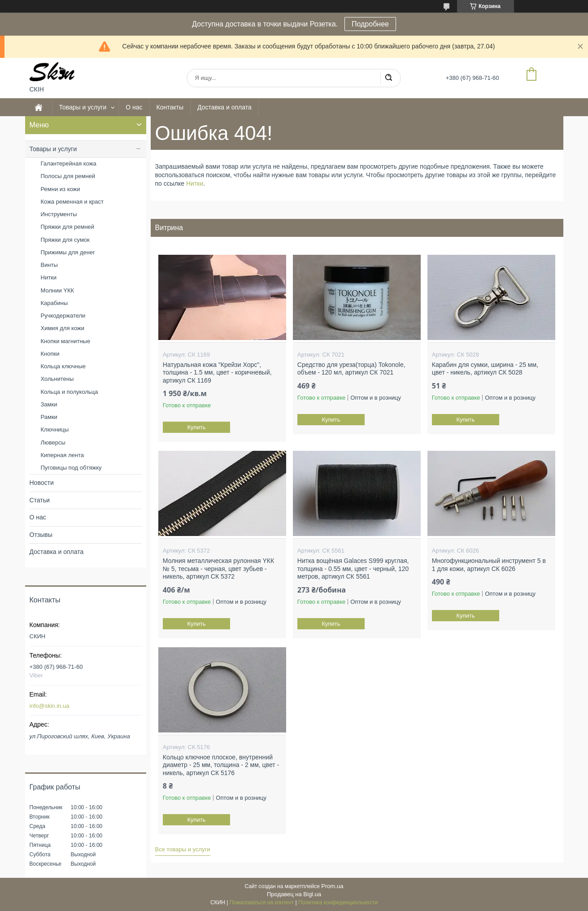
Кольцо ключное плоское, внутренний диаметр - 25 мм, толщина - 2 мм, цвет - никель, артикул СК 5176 (221, 765)
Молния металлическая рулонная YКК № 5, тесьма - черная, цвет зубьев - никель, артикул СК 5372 (218, 569)
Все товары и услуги (183, 849)
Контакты (170, 107)
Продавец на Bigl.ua (294, 894)
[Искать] (388, 78)
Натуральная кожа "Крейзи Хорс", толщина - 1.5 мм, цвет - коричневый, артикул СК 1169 (217, 373)
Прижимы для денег (68, 252)
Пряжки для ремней (68, 227)
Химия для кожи (63, 328)
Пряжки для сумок (65, 240)
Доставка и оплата (224, 107)
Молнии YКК (58, 290)
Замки (49, 404)
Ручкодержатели (63, 316)
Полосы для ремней (68, 176)
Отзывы (41, 535)
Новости (42, 483)
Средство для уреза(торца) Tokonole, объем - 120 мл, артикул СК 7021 (351, 369)
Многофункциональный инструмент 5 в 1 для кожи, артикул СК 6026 (489, 565)
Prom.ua (332, 886)
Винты (49, 265)
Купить (196, 427)
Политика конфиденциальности (338, 902)
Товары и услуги (83, 107)
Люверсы (53, 442)
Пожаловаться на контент (262, 902)
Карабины (54, 303)
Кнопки (50, 354)
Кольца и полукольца (70, 392)
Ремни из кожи (61, 189)
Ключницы (55, 429)
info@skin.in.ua (50, 706)
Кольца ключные (63, 366)
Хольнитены (57, 379)
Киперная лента (62, 455)
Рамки (49, 417)
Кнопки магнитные (66, 341)
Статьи (40, 500)
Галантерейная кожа (69, 163)
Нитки (195, 183)
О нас (134, 107)
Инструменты (59, 214)
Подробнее (370, 24)
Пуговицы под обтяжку (71, 468)
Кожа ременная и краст (72, 202)
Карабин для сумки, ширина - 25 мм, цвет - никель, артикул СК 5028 (485, 369)
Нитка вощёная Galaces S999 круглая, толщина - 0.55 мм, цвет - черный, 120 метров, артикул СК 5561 (353, 569)
